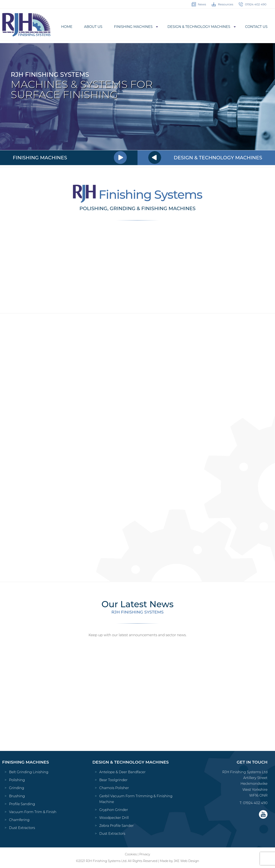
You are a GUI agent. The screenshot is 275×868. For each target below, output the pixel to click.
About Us (93, 27)
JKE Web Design (186, 861)
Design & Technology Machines (199, 27)
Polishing (17, 780)
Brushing (17, 796)
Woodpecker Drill (114, 818)
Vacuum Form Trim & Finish (33, 812)
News (199, 4)
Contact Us (256, 27)
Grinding (17, 788)
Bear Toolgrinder (113, 780)
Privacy (145, 854)
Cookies (131, 854)
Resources (222, 4)
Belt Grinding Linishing (29, 772)
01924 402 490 (253, 4)
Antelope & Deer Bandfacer (122, 772)
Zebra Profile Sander (116, 826)
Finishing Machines (133, 27)
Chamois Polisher (114, 788)
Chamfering (19, 820)
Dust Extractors (22, 828)
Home (67, 27)
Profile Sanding (22, 804)
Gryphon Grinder (114, 810)
